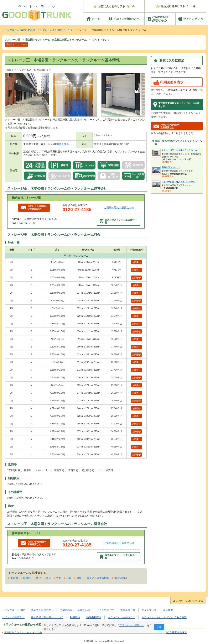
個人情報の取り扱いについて (47, 617)
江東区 (59, 30)
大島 (59, 578)
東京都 (14, 578)
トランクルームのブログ (121, 617)
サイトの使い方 (105, 610)
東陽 (79, 578)
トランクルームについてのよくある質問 (164, 617)
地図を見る (63, 144)
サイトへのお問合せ (13, 617)
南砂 (48, 578)
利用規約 (75, 617)
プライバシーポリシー (132, 625)
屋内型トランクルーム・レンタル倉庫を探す (29, 632)
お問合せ (136, 262)
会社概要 (168, 610)
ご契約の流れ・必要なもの (119, 208)
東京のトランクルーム (40, 30)
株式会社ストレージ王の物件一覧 (119, 221)
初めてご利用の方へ (42, 610)
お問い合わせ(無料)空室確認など (34, 207)
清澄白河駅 (121, 578)
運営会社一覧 (128, 610)
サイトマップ (149, 610)
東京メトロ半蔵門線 (98, 578)
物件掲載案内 (94, 617)
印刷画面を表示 (172, 82)
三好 (68, 30)
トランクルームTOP (13, 30)
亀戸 (38, 578)
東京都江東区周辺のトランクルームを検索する (179, 105)
